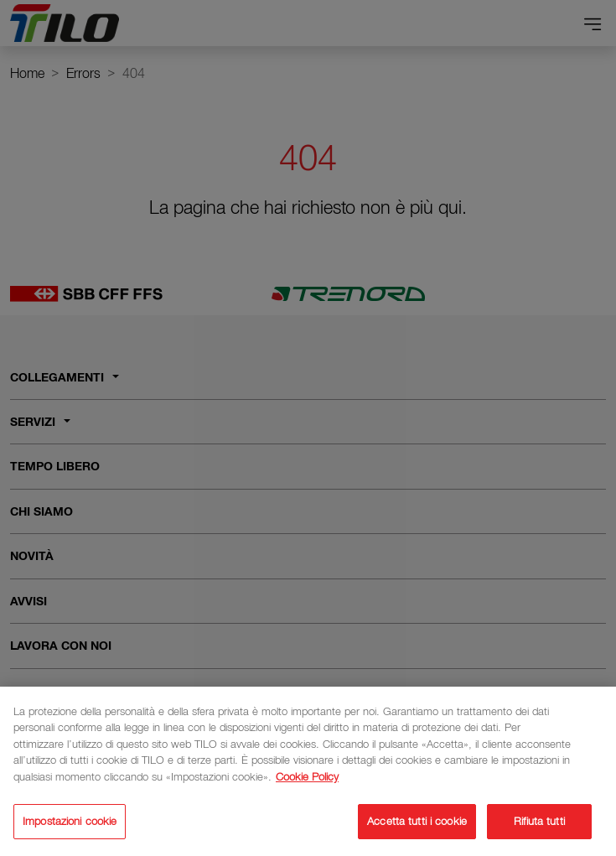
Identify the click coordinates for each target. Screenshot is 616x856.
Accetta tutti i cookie (417, 825)
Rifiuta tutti (539, 825)
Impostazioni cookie (70, 825)
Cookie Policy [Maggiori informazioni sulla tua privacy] (307, 779)
